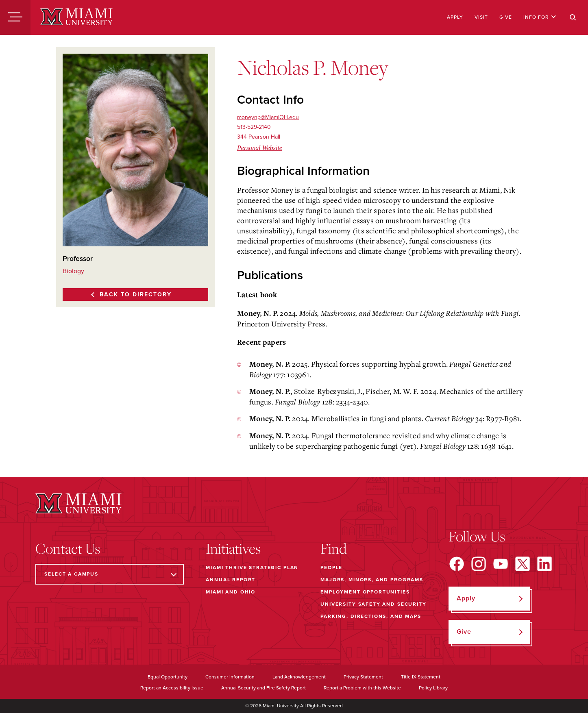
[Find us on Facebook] (457, 564)
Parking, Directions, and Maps (371, 616)
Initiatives (233, 548)
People (331, 567)
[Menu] (15, 17)
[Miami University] (76, 17)
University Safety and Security (373, 604)
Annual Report (231, 580)
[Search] (573, 17)
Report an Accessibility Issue (172, 688)
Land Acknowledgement (299, 677)
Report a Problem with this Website (362, 688)
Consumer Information (230, 677)
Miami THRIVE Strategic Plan (252, 567)
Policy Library (433, 688)
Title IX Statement (421, 677)
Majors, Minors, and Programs (372, 580)
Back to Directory (136, 295)
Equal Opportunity (168, 677)
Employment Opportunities (365, 592)
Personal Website (260, 148)
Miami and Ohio (231, 592)
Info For (540, 17)
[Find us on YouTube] (501, 564)
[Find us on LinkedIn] (544, 564)
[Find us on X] (523, 564)
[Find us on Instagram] (479, 564)
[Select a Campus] (110, 574)
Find (334, 548)
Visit (481, 17)
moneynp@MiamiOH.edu (268, 117)
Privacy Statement (363, 677)
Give (506, 17)
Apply (455, 17)
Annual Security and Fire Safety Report (264, 688)
